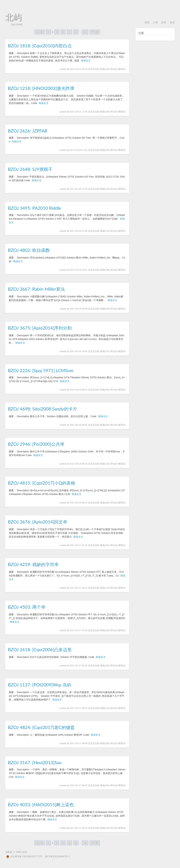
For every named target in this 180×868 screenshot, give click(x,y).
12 (85, 32)
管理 (147, 22)
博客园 (9, 852)
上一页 (40, 32)
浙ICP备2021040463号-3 (57, 856)
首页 (172, 22)
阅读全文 (86, 61)
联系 (164, 22)
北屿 (14, 18)
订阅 (155, 22)
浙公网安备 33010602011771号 (24, 856)
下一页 (95, 32)
